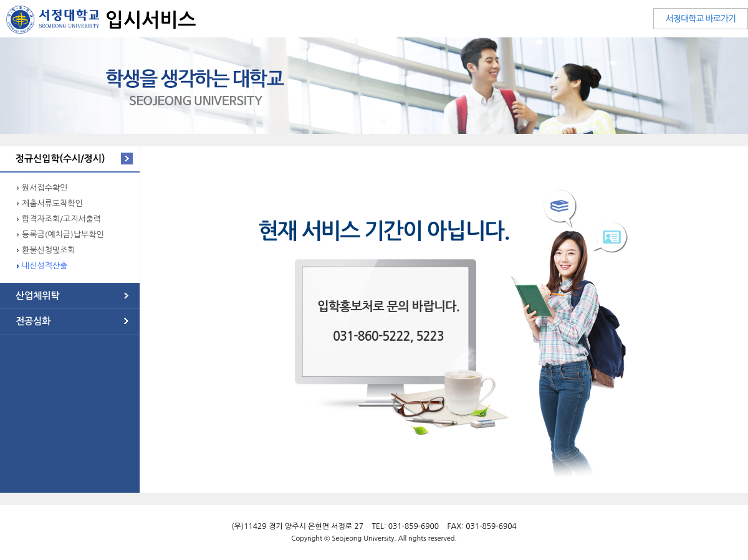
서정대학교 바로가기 (701, 19)
